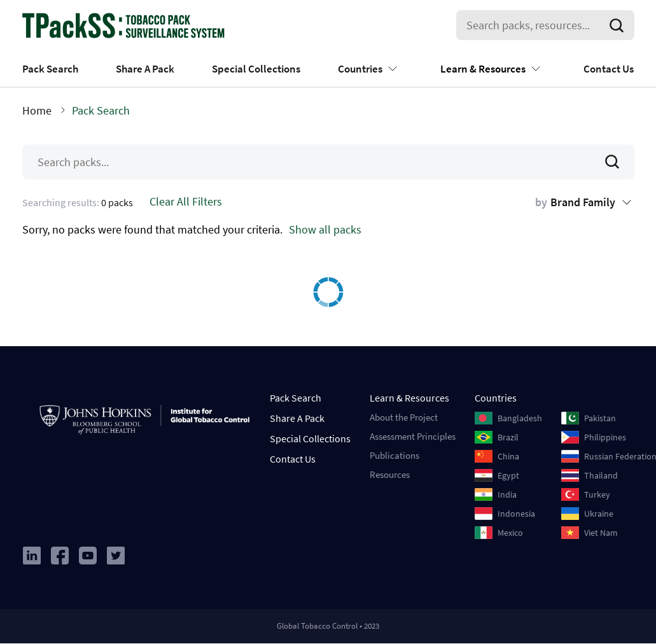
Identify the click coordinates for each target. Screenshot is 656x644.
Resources (390, 474)
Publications (394, 455)
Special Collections (256, 69)
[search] (619, 25)
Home (37, 110)
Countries (360, 69)
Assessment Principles (413, 436)
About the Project (404, 417)
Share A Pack (145, 69)
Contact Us (609, 69)
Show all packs (325, 229)
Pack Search (50, 69)
